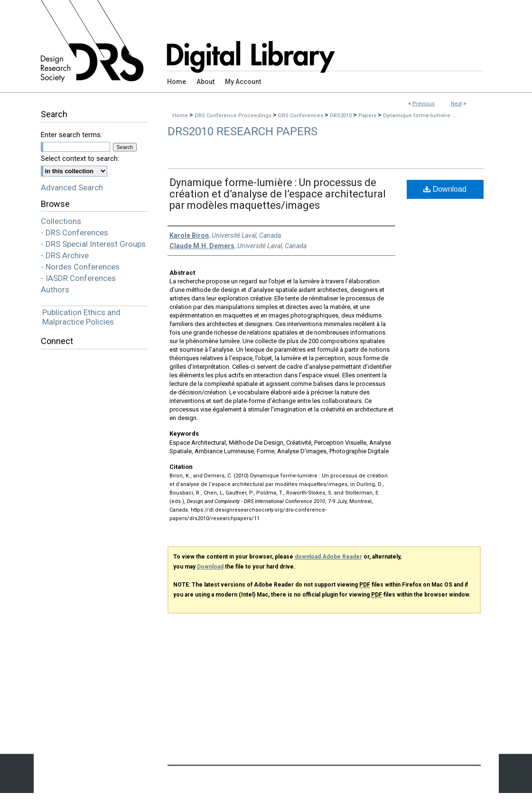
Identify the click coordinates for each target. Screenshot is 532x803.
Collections (61, 221)
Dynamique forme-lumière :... (420, 116)
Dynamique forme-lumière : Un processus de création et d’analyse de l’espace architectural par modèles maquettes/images (278, 194)
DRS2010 (341, 116)
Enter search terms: (71, 135)
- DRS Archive (65, 255)
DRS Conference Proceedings (234, 116)
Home (180, 116)
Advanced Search (72, 187)
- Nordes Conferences (80, 267)
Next (456, 104)
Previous (424, 104)
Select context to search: (80, 159)
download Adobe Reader (328, 557)
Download (445, 189)
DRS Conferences (301, 116)
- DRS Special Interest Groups (93, 244)
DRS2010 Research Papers (243, 131)
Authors (55, 289)
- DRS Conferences (75, 233)
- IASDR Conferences (78, 278)
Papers (368, 116)
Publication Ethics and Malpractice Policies (81, 317)
